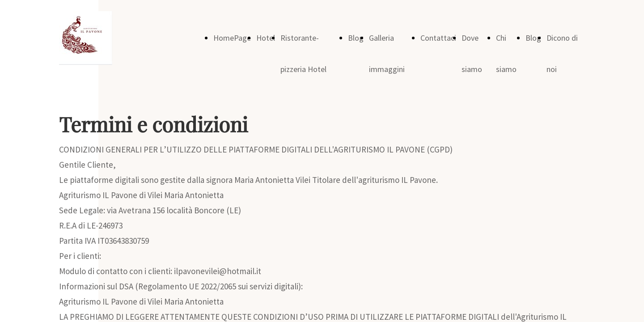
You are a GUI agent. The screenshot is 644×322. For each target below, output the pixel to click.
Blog (356, 38)
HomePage (232, 38)
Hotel (266, 38)
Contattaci (438, 38)
